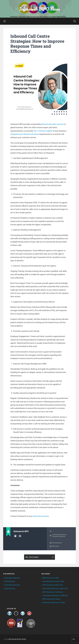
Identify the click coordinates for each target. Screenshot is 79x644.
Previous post (57, 543)
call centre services (41, 516)
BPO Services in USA (51, 578)
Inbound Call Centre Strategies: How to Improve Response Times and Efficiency (37, 44)
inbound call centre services (52, 124)
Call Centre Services (12, 585)
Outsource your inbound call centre (25, 134)
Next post (56, 546)
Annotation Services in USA (53, 581)
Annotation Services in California (55, 595)
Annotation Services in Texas (54, 602)
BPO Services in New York (53, 585)
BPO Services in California (53, 592)
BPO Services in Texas (51, 599)
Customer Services (59, 536)
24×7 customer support (43, 131)
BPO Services (10, 581)
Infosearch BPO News (39, 9)
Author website (20, 536)
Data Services (10, 588)
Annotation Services (12, 578)
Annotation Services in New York (55, 588)
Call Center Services (59, 535)
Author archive (15, 536)
